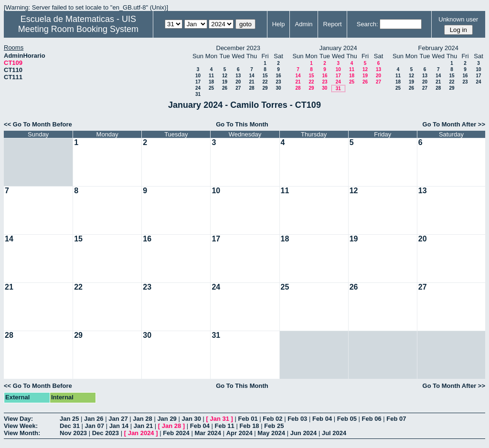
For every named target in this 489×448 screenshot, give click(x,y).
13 (238, 76)
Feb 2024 (176, 433)
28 (251, 88)
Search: (367, 24)
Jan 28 (142, 419)
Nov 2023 (73, 433)
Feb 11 (225, 426)
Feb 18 (249, 426)
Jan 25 (69, 419)
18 (211, 82)
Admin (304, 24)
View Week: (21, 426)
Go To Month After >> (454, 124)
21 (251, 82)
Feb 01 (248, 419)
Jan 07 (95, 426)
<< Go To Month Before (38, 124)
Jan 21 (143, 426)
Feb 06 (372, 419)
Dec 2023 (106, 433)
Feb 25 (274, 426)
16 (278, 76)
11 (211, 76)
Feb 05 (347, 419)
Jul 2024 (334, 433)
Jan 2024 (141, 433)
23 (278, 82)
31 (198, 94)
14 (251, 76)
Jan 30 (191, 419)
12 (225, 76)
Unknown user (458, 19)
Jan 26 (94, 419)
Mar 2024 (208, 433)
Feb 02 (272, 419)
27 (238, 88)
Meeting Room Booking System (78, 29)
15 (265, 76)
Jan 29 (167, 419)
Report (333, 24)
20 (238, 82)
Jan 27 (118, 419)
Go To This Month (242, 124)
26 (225, 88)
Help (279, 24)
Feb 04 (322, 419)
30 (278, 88)
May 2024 (271, 433)
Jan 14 (119, 426)
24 (198, 88)
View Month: (22, 433)
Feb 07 (396, 419)
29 (265, 88)
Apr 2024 (239, 433)
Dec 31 (70, 426)
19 (225, 82)
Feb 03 (297, 419)
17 (198, 82)
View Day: (18, 419)
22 (265, 82)
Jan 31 (220, 419)
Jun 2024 (304, 433)
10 (198, 76)
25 (211, 88)
